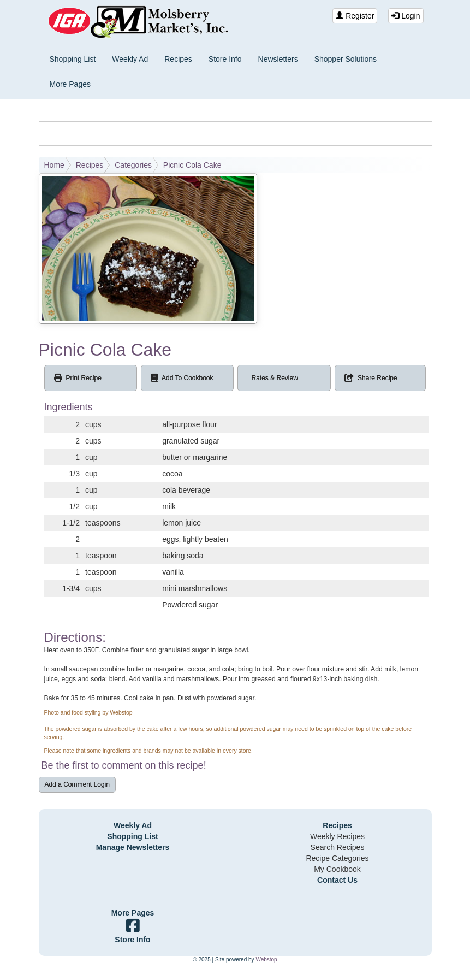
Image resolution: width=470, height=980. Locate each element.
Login (406, 16)
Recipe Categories (337, 858)
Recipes (178, 59)
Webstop (266, 960)
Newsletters (278, 59)
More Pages (70, 84)
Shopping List (73, 59)
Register (355, 16)
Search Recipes (338, 847)
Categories (133, 165)
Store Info (225, 59)
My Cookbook (337, 869)
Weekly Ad (130, 59)
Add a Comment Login (77, 784)
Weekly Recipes (337, 836)
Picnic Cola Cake (192, 165)
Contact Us (337, 880)
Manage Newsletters (133, 847)
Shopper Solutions (346, 59)
